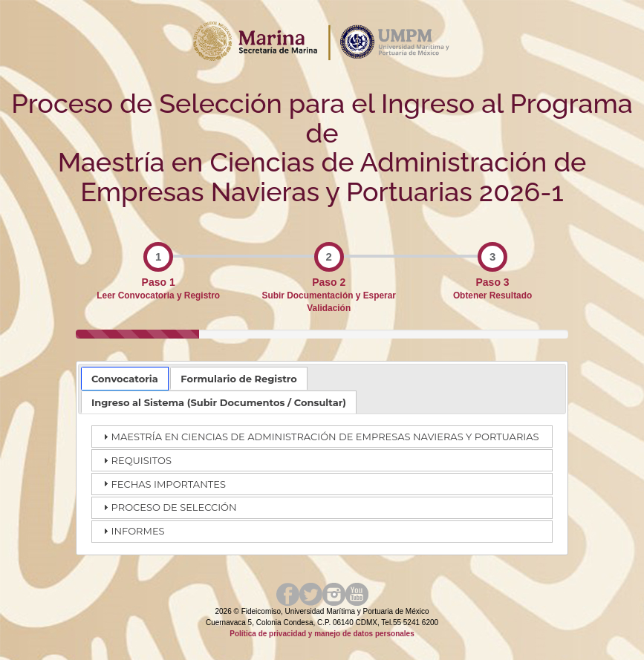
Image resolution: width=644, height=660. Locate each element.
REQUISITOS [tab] (136, 460)
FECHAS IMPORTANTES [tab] (163, 483)
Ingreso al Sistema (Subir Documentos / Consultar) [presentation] (219, 402)
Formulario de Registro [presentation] (239, 379)
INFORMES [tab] (132, 531)
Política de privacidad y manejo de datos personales (322, 634)
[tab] (125, 379)
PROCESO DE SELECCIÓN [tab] (168, 507)
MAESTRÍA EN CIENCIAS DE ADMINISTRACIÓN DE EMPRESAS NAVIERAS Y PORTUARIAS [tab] (319, 437)
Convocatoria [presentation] (125, 379)
